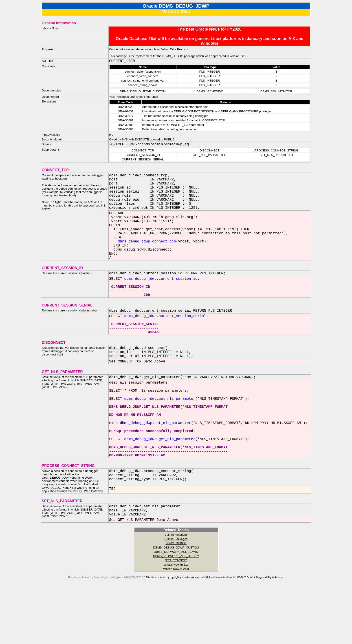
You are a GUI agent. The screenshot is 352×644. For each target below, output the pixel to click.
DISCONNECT (209, 150)
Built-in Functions (176, 590)
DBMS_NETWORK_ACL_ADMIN (176, 607)
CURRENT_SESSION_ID (143, 155)
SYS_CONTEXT (176, 615)
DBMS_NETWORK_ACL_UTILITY (176, 611)
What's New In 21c (176, 619)
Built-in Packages (176, 594)
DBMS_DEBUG (176, 598)
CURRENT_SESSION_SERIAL (143, 159)
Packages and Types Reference (137, 97)
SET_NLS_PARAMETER (276, 155)
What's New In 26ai (176, 624)
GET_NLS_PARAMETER (209, 155)
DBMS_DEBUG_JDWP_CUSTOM (176, 602)
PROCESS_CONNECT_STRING (276, 150)
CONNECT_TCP (143, 150)
